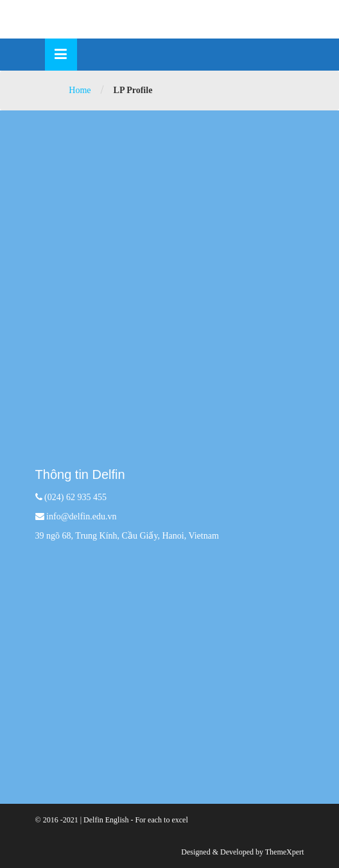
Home (80, 90)
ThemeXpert (285, 852)
